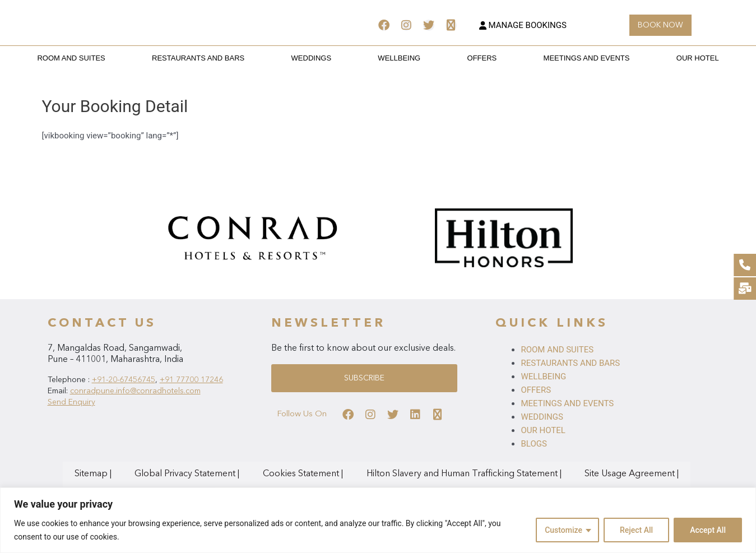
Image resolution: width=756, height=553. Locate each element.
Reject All (636, 530)
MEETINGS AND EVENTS (560, 58)
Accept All (708, 530)
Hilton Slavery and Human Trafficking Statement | (421, 474)
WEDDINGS (324, 58)
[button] (660, 25)
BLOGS (534, 444)
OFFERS (469, 58)
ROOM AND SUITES (110, 58)
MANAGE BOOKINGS (523, 25)
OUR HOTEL (658, 58)
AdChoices (646, 474)
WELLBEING (399, 58)
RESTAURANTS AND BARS (224, 58)
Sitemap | (104, 474)
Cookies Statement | (278, 474)
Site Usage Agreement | (572, 474)
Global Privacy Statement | (180, 474)
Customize (563, 530)
